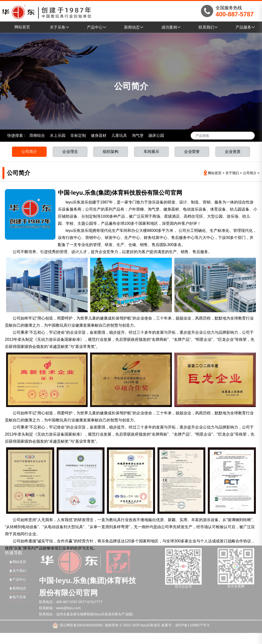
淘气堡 (138, 135)
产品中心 (97, 27)
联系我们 (208, 27)
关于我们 (232, 173)
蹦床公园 (156, 135)
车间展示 (151, 152)
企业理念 (70, 152)
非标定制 (78, 135)
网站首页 (22, 27)
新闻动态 (134, 27)
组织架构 (111, 152)
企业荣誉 (192, 152)
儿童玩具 (119, 135)
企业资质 (233, 152)
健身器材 (99, 135)
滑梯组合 (37, 135)
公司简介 (29, 152)
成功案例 (171, 27)
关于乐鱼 (60, 27)
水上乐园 (58, 135)
